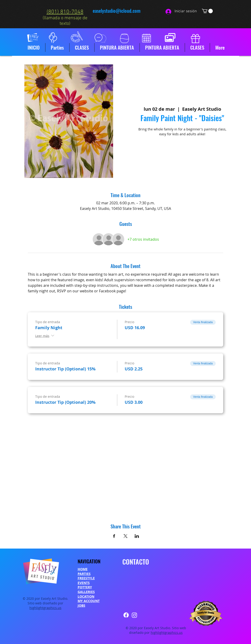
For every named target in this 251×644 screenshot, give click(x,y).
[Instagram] (134, 615)
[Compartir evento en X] (125, 536)
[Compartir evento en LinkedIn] (137, 536)
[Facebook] (126, 615)
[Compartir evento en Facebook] (114, 536)
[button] (207, 11)
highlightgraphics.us (45, 608)
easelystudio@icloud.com (117, 11)
